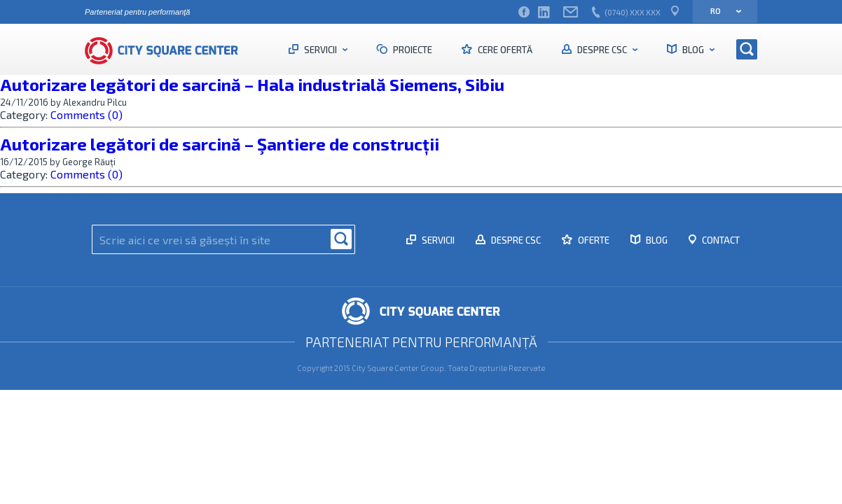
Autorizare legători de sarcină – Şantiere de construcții (220, 144)
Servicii (320, 50)
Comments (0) (87, 114)
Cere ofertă (504, 50)
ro (721, 11)
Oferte (593, 240)
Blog (693, 50)
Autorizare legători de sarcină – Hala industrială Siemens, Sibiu (252, 84)
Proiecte (412, 50)
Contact (720, 240)
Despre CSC (602, 50)
